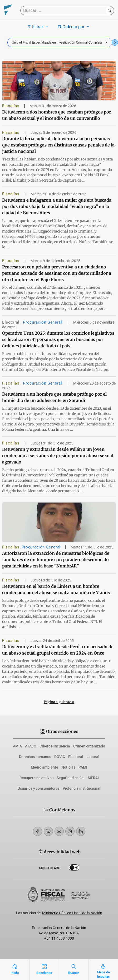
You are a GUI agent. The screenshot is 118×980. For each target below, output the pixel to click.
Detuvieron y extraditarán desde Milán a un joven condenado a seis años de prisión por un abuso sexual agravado (58, 456)
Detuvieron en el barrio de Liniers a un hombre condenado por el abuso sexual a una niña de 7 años (56, 589)
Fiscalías (11, 106)
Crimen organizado (89, 746)
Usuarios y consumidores (39, 788)
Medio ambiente (45, 767)
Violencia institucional (82, 788)
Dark (74, 869)
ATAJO (31, 746)
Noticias (68, 767)
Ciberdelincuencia (55, 746)
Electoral (11, 322)
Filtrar (38, 27)
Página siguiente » (59, 702)
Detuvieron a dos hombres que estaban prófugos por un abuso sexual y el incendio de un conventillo (56, 115)
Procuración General (43, 322)
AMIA (17, 746)
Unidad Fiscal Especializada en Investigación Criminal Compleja (60, 42)
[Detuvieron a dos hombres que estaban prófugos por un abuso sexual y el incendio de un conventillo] (59, 81)
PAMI (83, 767)
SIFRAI (93, 778)
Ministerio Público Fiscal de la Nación (72, 913)
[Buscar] (64, 11)
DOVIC (60, 757)
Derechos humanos (35, 757)
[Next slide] (115, 42)
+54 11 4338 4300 (59, 938)
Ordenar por (74, 27)
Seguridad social (71, 778)
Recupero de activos (36, 778)
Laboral (93, 757)
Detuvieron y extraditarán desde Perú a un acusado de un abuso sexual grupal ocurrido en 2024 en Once (58, 650)
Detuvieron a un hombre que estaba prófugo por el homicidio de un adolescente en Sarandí (54, 397)
